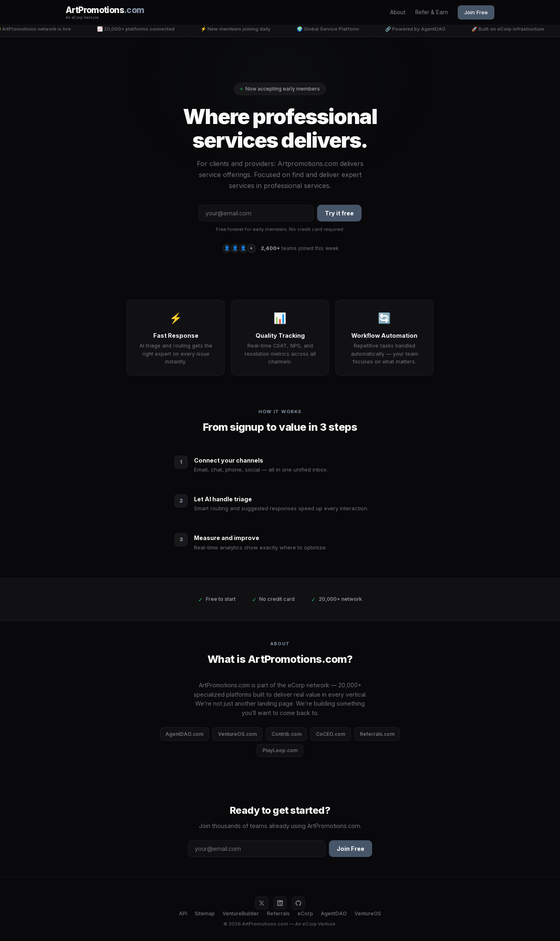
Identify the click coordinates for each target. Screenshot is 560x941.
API (183, 913)
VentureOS (368, 913)
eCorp (305, 913)
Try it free (339, 213)
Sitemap (205, 913)
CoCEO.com (331, 734)
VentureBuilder (241, 913)
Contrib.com (287, 734)
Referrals (278, 913)
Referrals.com (377, 734)
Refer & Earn (432, 12)
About (398, 12)
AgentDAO (334, 913)
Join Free (476, 12)
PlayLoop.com (280, 750)
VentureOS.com (237, 734)
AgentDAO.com (184, 734)
